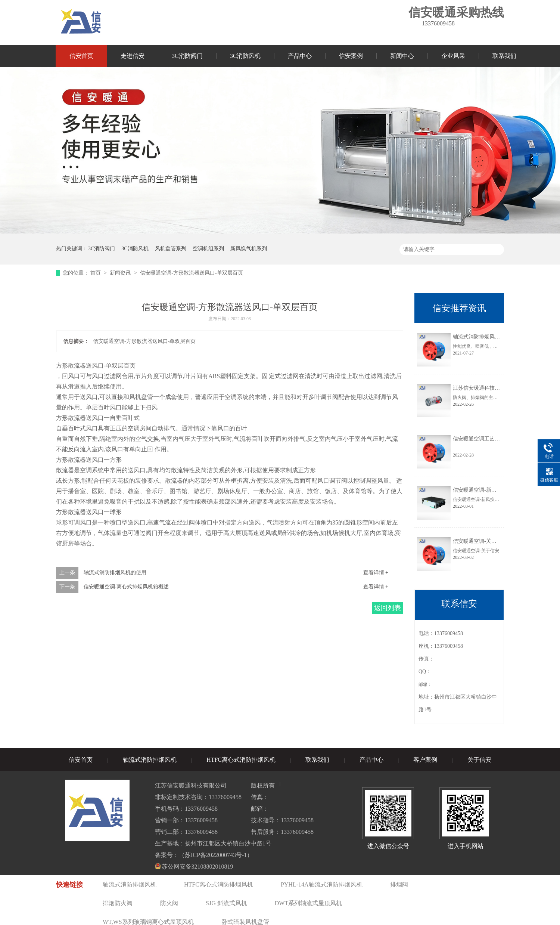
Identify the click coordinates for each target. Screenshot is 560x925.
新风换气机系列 (249, 249)
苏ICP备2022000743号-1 (216, 855)
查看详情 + (376, 573)
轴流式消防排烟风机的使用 (115, 573)
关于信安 (479, 760)
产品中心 (300, 56)
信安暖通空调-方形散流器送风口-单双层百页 (191, 273)
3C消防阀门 (187, 56)
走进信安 (133, 56)
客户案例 (425, 760)
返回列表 (388, 608)
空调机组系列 (208, 249)
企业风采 (453, 56)
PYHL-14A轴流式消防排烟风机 (322, 884)
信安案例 (351, 56)
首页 (96, 273)
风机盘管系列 (171, 249)
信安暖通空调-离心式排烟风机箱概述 (126, 587)
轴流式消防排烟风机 (150, 760)
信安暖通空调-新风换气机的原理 (490, 490)
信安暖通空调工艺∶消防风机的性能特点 (498, 439)
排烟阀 (399, 884)
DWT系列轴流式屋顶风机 (308, 903)
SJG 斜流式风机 (226, 903)
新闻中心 (402, 56)
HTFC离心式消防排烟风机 (241, 760)
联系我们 (504, 56)
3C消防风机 (245, 56)
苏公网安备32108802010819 (197, 867)
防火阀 (169, 903)
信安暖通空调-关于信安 (480, 541)
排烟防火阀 (118, 903)
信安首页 (81, 56)
